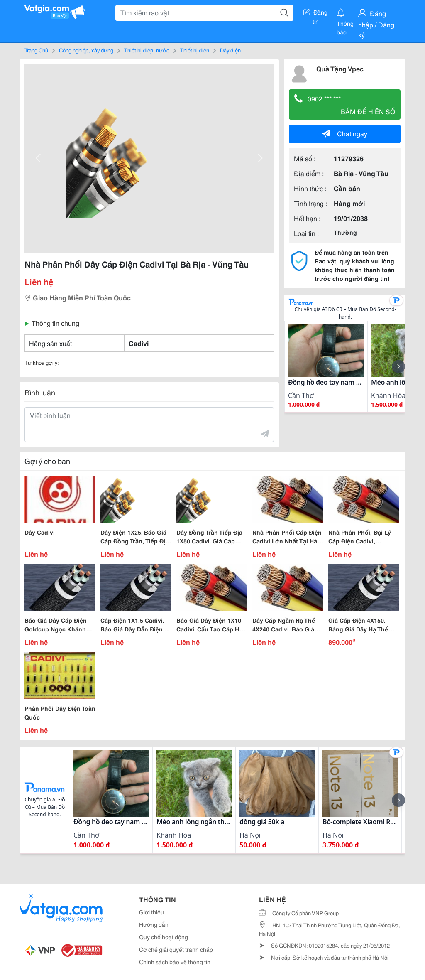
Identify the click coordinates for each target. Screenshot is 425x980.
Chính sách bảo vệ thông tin (175, 962)
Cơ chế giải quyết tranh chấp (176, 949)
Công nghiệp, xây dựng (86, 50)
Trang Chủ (36, 50)
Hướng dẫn (154, 924)
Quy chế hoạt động (164, 937)
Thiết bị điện (195, 50)
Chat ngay (345, 133)
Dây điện (230, 50)
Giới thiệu (151, 912)
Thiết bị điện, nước (147, 50)
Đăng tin (315, 14)
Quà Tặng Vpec (340, 68)
